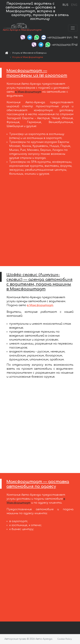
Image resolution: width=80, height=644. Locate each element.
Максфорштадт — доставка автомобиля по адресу (38, 484)
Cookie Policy (64, 639)
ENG (74, 5)
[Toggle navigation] (73, 28)
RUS (65, 5)
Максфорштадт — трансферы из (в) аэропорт (37, 73)
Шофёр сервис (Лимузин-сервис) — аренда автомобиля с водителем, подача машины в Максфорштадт (39, 282)
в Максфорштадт (28, 92)
